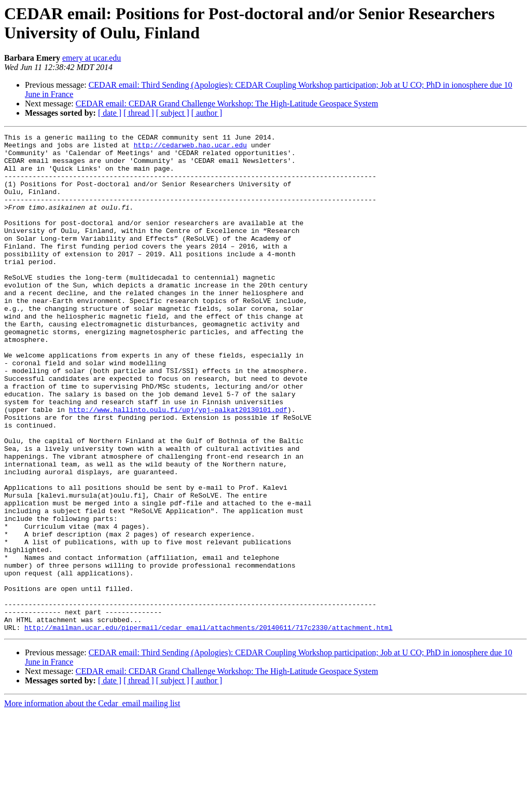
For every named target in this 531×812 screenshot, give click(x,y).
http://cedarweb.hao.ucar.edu (190, 148)
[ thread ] (139, 113)
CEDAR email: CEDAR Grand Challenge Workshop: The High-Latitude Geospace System (227, 104)
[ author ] (207, 113)
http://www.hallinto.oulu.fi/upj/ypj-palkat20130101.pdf (178, 465)
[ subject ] (173, 113)
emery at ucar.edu (92, 58)
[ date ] (110, 113)
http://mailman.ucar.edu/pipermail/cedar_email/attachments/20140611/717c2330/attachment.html (208, 727)
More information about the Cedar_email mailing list (92, 803)
